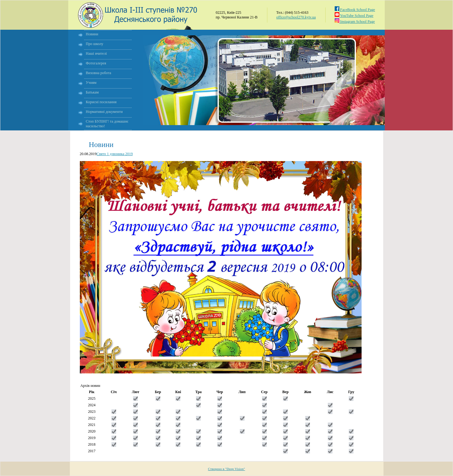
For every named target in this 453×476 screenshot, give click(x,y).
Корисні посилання (101, 102)
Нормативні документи (104, 112)
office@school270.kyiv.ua (296, 17)
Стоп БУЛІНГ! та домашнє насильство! (107, 124)
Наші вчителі (96, 53)
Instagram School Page (355, 22)
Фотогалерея (96, 63)
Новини (92, 34)
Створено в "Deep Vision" (226, 469)
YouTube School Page (354, 16)
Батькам (92, 92)
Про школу (95, 44)
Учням (91, 83)
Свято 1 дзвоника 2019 (115, 154)
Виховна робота (98, 73)
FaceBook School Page (355, 10)
